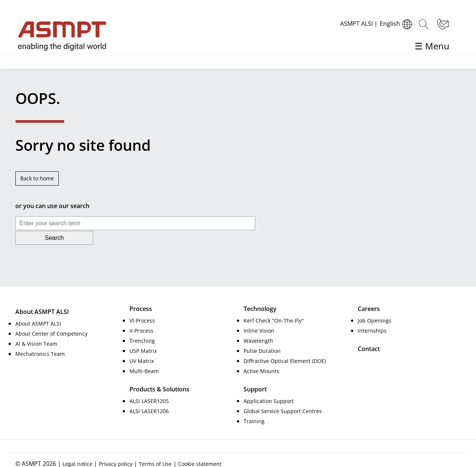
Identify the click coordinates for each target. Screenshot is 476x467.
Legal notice (77, 449)
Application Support (269, 386)
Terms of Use (155, 449)
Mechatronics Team (40, 339)
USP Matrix (143, 336)
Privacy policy (116, 449)
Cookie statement (200, 449)
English (397, 24)
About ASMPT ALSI (38, 309)
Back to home (37, 178)
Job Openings (375, 306)
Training (254, 406)
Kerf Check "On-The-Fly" (274, 306)
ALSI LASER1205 (149, 386)
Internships (372, 316)
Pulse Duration (262, 336)
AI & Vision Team (36, 329)
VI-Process (142, 306)
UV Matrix (142, 346)
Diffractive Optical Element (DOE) (285, 346)
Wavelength (258, 326)
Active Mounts (261, 356)
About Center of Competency (51, 319)
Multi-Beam (144, 356)
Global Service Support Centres (283, 396)
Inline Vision (259, 316)
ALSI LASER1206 (149, 396)
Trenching (142, 326)
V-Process (141, 316)
